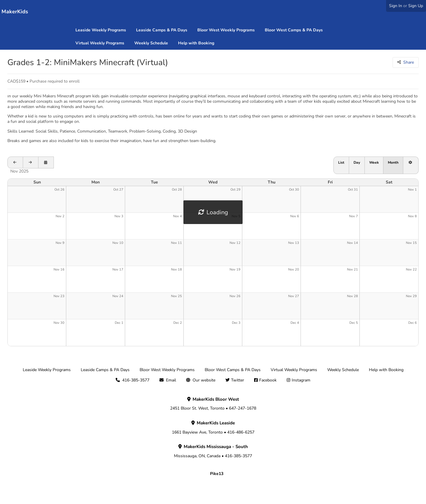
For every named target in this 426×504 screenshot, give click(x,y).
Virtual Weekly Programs (100, 43)
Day (357, 162)
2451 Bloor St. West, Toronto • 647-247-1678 (213, 404)
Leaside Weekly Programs (101, 30)
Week (374, 162)
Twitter (238, 380)
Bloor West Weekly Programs (226, 30)
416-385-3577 (136, 380)
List (341, 162)
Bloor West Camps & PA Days (294, 30)
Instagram (301, 380)
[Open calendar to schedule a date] (46, 162)
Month (393, 162)
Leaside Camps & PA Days (162, 30)
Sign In (396, 6)
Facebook (268, 380)
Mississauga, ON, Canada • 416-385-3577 (213, 451)
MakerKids (15, 12)
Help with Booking (196, 43)
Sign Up (416, 6)
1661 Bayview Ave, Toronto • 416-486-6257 (213, 428)
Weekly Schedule (151, 43)
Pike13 (217, 474)
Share (409, 62)
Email (171, 380)
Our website (204, 380)
